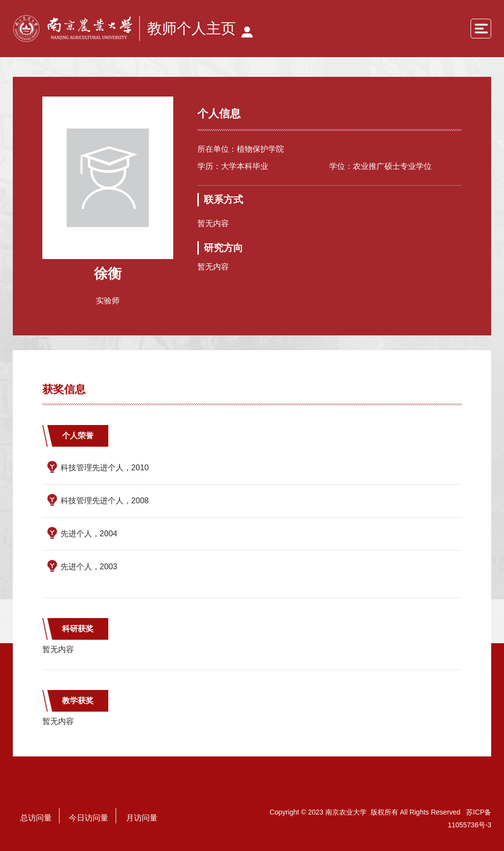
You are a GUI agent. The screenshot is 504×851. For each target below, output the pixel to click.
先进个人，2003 (89, 567)
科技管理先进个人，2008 (105, 501)
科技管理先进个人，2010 (105, 468)
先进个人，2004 (89, 534)
